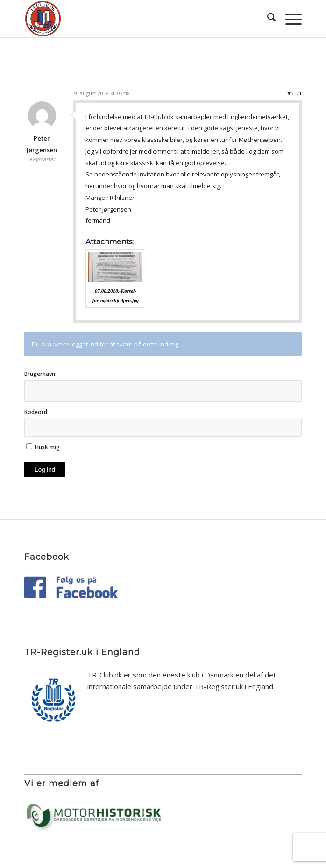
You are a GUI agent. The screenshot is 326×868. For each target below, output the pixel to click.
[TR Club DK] (135, 19)
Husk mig (47, 447)
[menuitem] (267, 19)
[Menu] (289, 19)
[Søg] (267, 19)
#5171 (294, 93)
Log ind (45, 469)
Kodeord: (36, 412)
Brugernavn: (40, 374)
